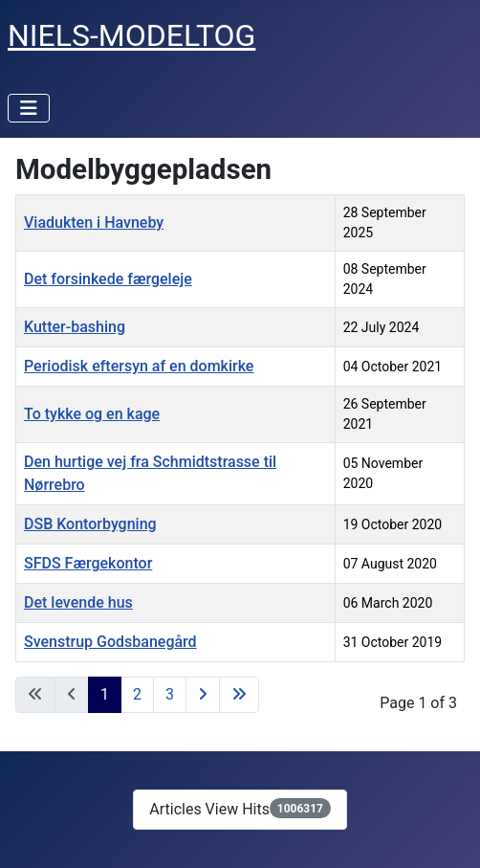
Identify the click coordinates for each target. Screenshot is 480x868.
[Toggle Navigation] (29, 108)
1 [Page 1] (105, 694)
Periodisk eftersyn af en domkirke (139, 366)
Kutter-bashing (75, 327)
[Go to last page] (239, 695)
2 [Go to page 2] (137, 694)
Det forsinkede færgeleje (108, 279)
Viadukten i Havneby (94, 223)
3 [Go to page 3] (170, 694)
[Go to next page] (203, 695)
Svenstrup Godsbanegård (110, 642)
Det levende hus (78, 602)
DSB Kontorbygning (90, 524)
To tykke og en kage (92, 414)
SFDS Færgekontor (88, 563)
